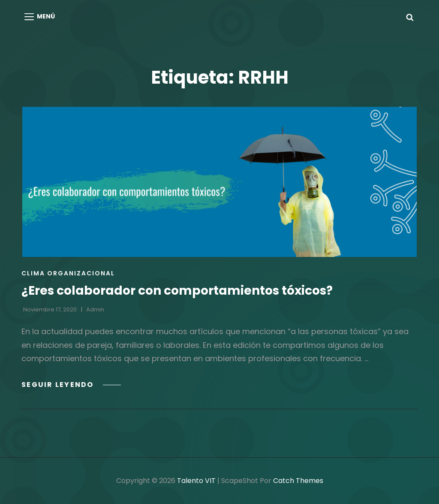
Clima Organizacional (68, 273)
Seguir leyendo (71, 385)
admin (95, 309)
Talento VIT (196, 481)
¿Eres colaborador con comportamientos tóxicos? (177, 291)
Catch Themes (298, 481)
